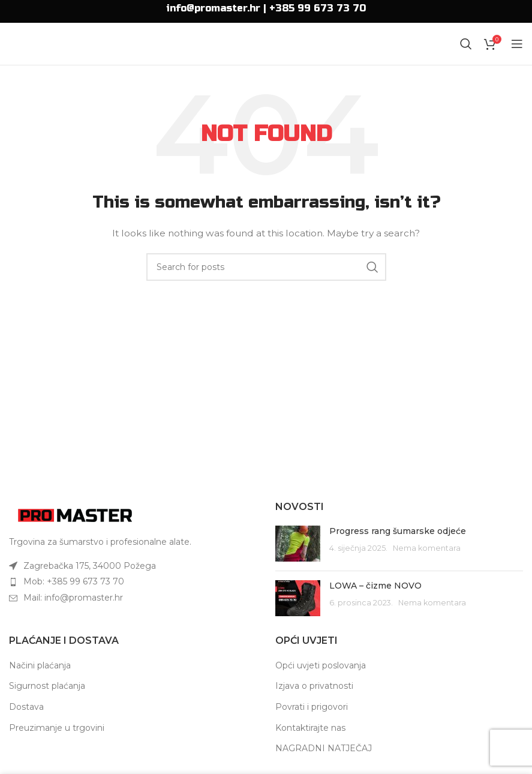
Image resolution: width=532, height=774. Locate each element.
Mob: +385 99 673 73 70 (74, 581)
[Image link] (75, 515)
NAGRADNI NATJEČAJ (324, 748)
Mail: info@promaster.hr (73, 598)
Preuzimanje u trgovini (57, 728)
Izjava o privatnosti (314, 686)
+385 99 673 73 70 (318, 8)
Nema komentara (427, 548)
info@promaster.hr (213, 8)
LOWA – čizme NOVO (375, 586)
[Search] (466, 44)
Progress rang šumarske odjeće (398, 531)
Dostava (26, 707)
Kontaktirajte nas (310, 728)
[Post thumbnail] (298, 544)
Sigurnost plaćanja (47, 686)
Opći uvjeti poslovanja (321, 665)
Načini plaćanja (40, 665)
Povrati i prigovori (312, 707)
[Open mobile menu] (517, 44)
